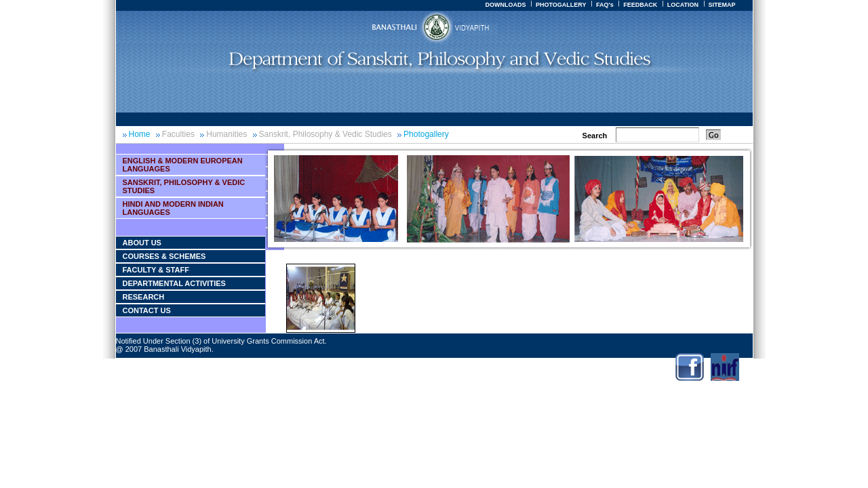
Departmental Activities (174, 283)
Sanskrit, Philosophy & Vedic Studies (325, 134)
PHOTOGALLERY (561, 5)
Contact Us (147, 310)
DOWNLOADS (505, 5)
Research (144, 297)
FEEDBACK (640, 5)
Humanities (226, 134)
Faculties (178, 134)
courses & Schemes (164, 256)
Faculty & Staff (156, 270)
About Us (142, 243)
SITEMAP (722, 5)
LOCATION (683, 5)
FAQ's (605, 5)
